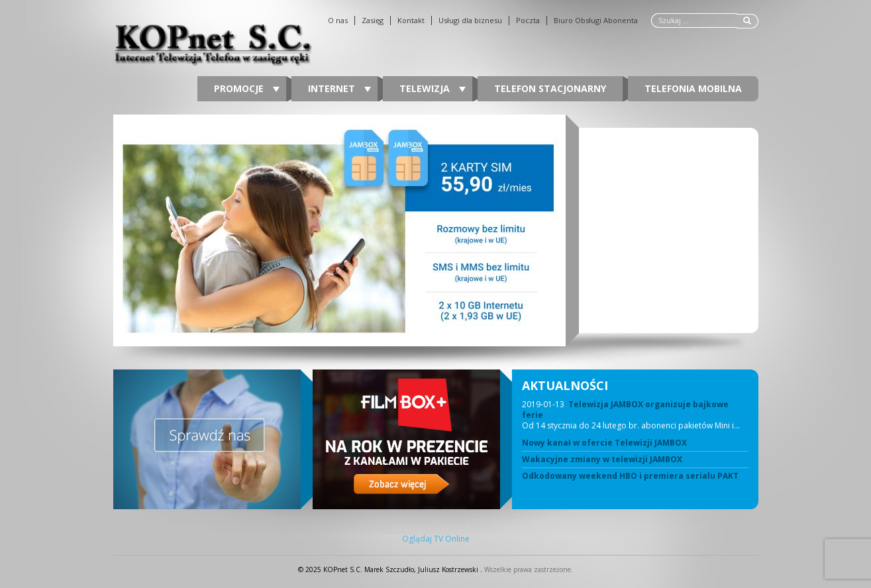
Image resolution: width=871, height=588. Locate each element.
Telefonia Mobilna (693, 88)
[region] (436, 230)
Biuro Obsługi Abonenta (596, 21)
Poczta (528, 21)
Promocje (247, 88)
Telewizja (433, 88)
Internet (339, 88)
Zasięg (373, 21)
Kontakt (411, 21)
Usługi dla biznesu (470, 21)
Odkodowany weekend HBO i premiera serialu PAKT (630, 476)
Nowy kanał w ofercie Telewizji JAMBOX (604, 443)
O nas (338, 21)
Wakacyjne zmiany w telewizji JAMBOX (602, 460)
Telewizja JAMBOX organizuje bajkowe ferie (625, 410)
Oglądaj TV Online (436, 539)
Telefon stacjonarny (550, 88)
